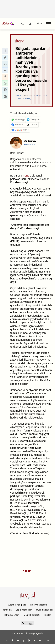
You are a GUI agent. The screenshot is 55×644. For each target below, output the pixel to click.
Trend (26, 176)
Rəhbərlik (7, 610)
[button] (5, 51)
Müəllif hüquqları (44, 610)
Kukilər (47, 615)
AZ (38, 24)
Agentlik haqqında (17, 605)
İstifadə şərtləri (12, 615)
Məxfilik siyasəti (32, 615)
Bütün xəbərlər (30, 145)
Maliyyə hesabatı (39, 605)
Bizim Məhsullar (24, 610)
